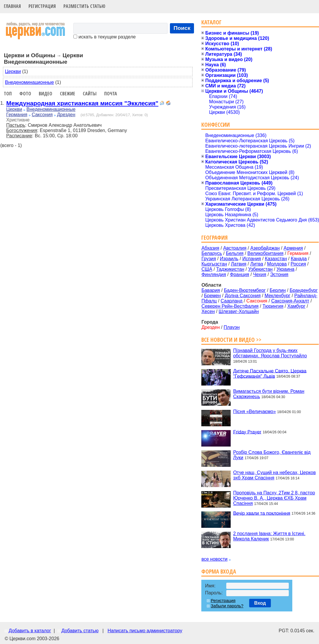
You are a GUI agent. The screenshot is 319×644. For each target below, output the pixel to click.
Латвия (239, 264)
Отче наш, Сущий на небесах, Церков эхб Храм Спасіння (274, 475)
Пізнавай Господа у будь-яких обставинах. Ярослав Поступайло (270, 353)
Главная (12, 6)
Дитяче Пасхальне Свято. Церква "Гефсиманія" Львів (270, 373)
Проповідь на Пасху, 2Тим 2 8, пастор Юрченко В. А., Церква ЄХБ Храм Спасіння (274, 498)
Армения (293, 248)
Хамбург (296, 306)
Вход (260, 603)
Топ (8, 94)
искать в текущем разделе (104, 37)
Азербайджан (265, 248)
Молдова (277, 264)
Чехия (260, 274)
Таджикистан (230, 269)
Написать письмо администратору (145, 631)
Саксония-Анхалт (290, 301)
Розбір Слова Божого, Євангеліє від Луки (272, 455)
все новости (214, 559)
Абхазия (210, 248)
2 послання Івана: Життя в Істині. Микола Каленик (269, 536)
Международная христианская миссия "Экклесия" (82, 103)
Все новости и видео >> (231, 340)
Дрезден (66, 115)
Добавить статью (80, 631)
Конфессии (216, 125)
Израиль (229, 259)
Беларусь (212, 253)
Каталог (211, 22)
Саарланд (232, 301)
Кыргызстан (214, 264)
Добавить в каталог (30, 631)
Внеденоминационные (29, 82)
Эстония (279, 274)
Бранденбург (304, 290)
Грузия (209, 259)
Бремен (212, 296)
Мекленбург (277, 296)
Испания (252, 259)
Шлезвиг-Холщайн (239, 311)
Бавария (211, 290)
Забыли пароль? (227, 606)
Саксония (42, 115)
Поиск (182, 28)
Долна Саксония (243, 296)
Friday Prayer (247, 432)
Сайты (90, 94)
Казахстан (276, 259)
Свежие (67, 94)
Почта (111, 94)
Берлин (278, 290)
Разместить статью (84, 6)
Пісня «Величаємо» (254, 411)
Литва (257, 264)
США (207, 269)
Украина (285, 269)
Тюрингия (273, 306)
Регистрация (42, 6)
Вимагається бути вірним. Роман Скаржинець (269, 394)
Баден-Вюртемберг (245, 290)
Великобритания (265, 253)
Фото (25, 94)
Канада (299, 259)
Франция (239, 274)
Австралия (235, 248)
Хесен (208, 311)
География (215, 238)
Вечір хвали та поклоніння (262, 513)
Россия (298, 264)
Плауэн (232, 327)
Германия (17, 115)
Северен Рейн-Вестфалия (230, 306)
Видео (45, 94)
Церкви (13, 71)
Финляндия (214, 274)
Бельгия (235, 253)
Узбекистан (260, 269)
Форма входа (219, 571)
